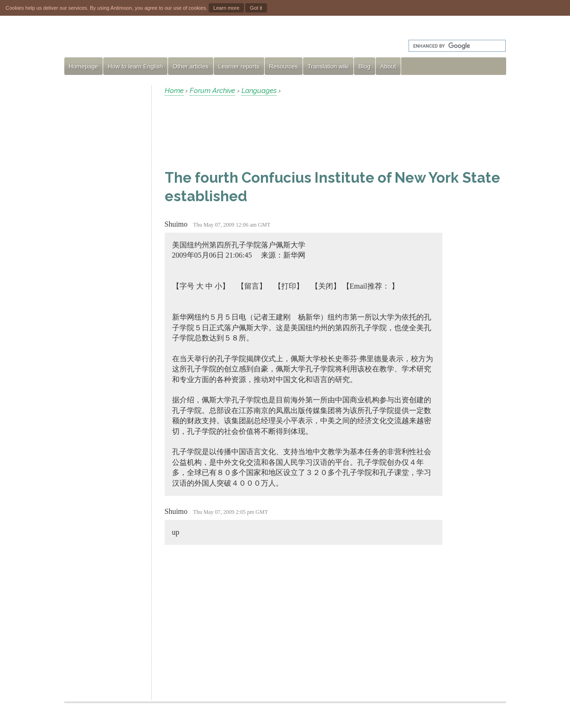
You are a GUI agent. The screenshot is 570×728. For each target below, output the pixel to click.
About (388, 66)
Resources (284, 66)
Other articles (190, 66)
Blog (365, 66)
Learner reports (239, 66)
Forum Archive (212, 91)
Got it (256, 8)
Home (174, 91)
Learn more (226, 8)
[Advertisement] (104, 224)
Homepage (84, 66)
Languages (259, 91)
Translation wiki (328, 66)
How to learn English (135, 66)
